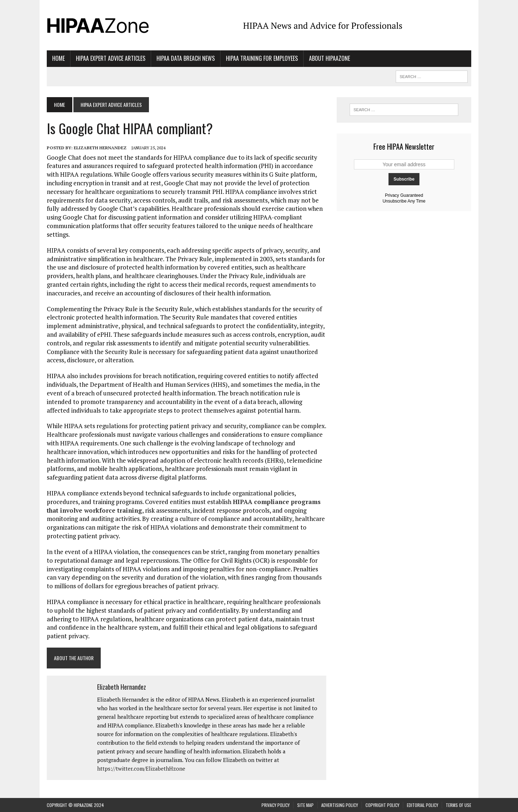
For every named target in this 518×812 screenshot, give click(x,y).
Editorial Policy (422, 805)
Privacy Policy (276, 805)
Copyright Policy (382, 805)
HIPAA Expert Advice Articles (111, 58)
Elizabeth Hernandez (100, 148)
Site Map (305, 805)
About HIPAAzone (330, 58)
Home (58, 58)
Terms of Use (458, 805)
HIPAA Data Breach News (186, 58)
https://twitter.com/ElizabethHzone (141, 768)
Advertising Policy (340, 805)
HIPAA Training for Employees (262, 58)
